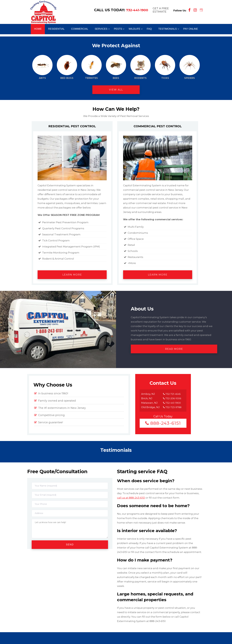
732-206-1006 (173, 398)
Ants (42, 67)
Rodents (140, 67)
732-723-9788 (173, 407)
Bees (116, 67)
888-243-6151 (163, 423)
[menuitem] (38, 30)
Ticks (165, 67)
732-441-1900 (136, 12)
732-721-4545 (172, 394)
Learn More (72, 275)
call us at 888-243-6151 (131, 498)
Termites (92, 67)
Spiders (190, 67)
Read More (174, 349)
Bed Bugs (67, 67)
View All (116, 90)
